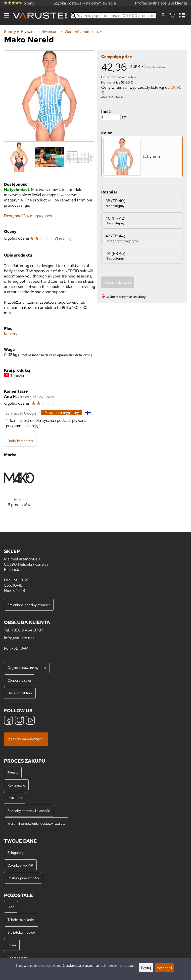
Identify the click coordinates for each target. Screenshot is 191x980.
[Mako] (19, 489)
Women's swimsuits (83, 32)
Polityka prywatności (23, 878)
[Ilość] (111, 117)
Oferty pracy (17, 958)
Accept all (164, 968)
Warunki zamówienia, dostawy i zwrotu (37, 823)
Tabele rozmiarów (21, 920)
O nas (12, 945)
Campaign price (117, 57)
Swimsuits (52, 32)
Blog (11, 907)
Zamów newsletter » (26, 739)
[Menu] (6, 16)
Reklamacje (16, 785)
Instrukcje (15, 798)
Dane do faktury (20, 693)
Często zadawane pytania (27, 668)
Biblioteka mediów (22, 932)
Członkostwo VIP (20, 865)
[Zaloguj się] (163, 15)
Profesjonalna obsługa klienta (161, 3)
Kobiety (11, 334)
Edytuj (146, 968)
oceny (19, 3)
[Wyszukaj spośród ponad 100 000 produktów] (114, 16)
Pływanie (30, 32)
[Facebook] (8, 721)
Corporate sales (20, 680)
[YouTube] (30, 721)
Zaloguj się (16, 852)
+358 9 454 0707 (27, 630)
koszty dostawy (156, 67)
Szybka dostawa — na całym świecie (85, 3)
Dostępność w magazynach (28, 216)
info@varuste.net (19, 638)
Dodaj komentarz (20, 441)
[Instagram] (19, 721)
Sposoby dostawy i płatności (29, 811)
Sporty (12, 32)
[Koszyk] (172, 16)
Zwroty (13, 772)
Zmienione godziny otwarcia (29, 605)
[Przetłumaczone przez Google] (21, 413)
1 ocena (63, 239)
